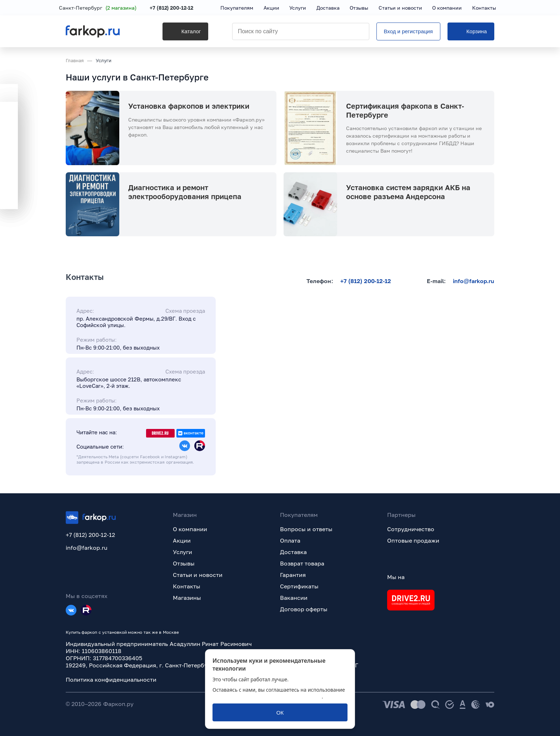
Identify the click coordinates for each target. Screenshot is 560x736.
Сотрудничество (411, 529)
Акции (182, 540)
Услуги (182, 552)
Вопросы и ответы (306, 529)
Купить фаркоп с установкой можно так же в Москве (122, 632)
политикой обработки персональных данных (267, 697)
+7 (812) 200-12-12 (178, 8)
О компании (190, 529)
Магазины (187, 598)
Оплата (290, 540)
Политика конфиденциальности (111, 680)
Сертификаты (299, 586)
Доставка (293, 552)
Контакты (187, 586)
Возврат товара (302, 563)
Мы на (396, 577)
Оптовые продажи (413, 540)
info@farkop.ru (474, 281)
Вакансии (294, 598)
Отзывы (184, 563)
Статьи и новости (198, 575)
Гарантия (293, 575)
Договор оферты (304, 609)
